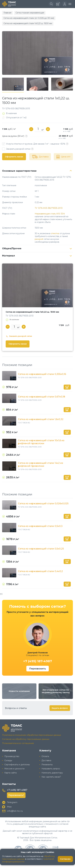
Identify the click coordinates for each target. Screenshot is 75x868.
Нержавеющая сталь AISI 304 (50, 214)
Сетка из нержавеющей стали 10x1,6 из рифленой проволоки (41, 442)
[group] (37, 53)
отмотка (55, 233)
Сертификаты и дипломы (17, 765)
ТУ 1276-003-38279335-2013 (49, 208)
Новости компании (19, 691)
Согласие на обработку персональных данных (26, 739)
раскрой (39, 239)
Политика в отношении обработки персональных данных (32, 735)
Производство (12, 756)
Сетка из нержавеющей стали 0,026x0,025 (43, 504)
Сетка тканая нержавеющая (30, 13)
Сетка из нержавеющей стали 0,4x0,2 (40, 571)
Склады (8, 760)
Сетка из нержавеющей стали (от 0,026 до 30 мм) (29, 18)
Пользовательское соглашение (18, 743)
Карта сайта (10, 773)
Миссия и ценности (14, 769)
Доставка (46, 760)
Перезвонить (38, 669)
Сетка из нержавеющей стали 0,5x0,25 (41, 549)
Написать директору (52, 773)
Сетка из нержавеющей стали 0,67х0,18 (42, 397)
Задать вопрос (60, 708)
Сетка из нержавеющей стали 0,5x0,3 (40, 526)
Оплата (45, 756)
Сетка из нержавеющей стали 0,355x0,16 (42, 374)
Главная (7, 13)
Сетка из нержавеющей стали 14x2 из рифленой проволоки (41, 464)
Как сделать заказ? (51, 777)
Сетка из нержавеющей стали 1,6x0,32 (41, 419)
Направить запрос (51, 769)
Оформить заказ (14, 157)
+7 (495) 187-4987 (38, 661)
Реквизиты (47, 765)
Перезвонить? (16, 795)
